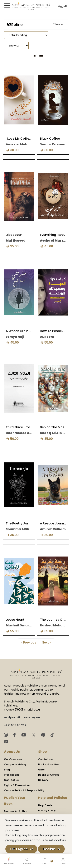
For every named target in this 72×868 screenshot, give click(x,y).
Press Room (11, 775)
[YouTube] (24, 735)
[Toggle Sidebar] (7, 6)
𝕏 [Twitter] (34, 735)
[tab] (34, 57)
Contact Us (11, 780)
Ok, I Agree (19, 849)
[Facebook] (15, 735)
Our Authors (46, 759)
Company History (15, 764)
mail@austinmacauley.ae (22, 717)
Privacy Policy (47, 810)
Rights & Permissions (17, 785)
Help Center (46, 805)
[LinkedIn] (6, 742)
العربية (62, 6)
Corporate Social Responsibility (24, 790)
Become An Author (16, 811)
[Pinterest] (44, 735)
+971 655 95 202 (15, 725)
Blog (7, 770)
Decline (49, 849)
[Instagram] (6, 735)
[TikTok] (52, 735)
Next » (46, 642)
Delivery (43, 780)
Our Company (13, 759)
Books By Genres (49, 775)
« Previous (29, 642)
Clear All (59, 24)
